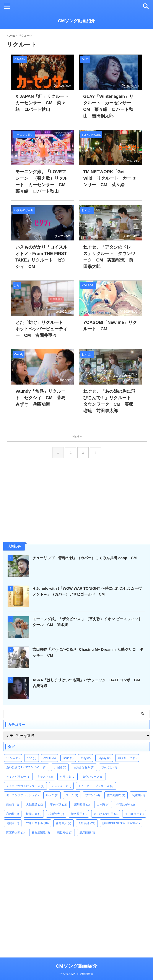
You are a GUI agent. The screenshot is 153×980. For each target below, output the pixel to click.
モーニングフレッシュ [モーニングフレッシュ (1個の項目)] (23, 795)
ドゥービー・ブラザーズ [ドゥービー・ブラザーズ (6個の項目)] (96, 786)
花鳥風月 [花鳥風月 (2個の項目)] (63, 823)
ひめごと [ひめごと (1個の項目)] (109, 767)
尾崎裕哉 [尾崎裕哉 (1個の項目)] (82, 805)
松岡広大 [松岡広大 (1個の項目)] (34, 814)
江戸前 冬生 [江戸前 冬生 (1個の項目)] (134, 814)
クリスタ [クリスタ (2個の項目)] (68, 777)
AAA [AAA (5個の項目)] (32, 758)
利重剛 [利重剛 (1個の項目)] (139, 795)
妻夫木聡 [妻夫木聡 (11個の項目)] (59, 805)
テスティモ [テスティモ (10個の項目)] (61, 786)
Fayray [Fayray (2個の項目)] (104, 758)
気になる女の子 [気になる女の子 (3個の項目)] (106, 814)
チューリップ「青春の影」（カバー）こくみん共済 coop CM (88, 558)
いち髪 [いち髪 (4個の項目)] (60, 767)
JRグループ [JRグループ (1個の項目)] (127, 758)
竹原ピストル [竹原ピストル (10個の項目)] (37, 823)
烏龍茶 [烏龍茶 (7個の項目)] (13, 823)
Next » (77, 436)
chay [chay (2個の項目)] (85, 758)
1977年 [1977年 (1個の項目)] (13, 758)
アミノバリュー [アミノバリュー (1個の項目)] (18, 777)
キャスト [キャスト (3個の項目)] (45, 777)
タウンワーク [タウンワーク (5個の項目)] (93, 777)
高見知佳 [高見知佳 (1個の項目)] (65, 832)
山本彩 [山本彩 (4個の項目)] (103, 805)
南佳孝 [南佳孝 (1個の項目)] (13, 805)
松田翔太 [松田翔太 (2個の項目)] (56, 814)
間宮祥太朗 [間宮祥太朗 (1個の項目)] (15, 832)
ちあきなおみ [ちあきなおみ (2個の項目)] (84, 767)
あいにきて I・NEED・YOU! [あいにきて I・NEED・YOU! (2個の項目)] (26, 767)
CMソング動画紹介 (76, 21)
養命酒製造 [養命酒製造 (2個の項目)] (41, 832)
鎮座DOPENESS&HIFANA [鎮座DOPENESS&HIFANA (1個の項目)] (121, 823)
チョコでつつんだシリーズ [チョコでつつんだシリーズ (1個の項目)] (25, 786)
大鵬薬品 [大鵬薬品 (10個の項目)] (35, 805)
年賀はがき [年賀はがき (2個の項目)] (126, 805)
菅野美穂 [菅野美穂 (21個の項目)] (87, 823)
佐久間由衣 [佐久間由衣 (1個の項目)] (116, 795)
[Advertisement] (36, 506)
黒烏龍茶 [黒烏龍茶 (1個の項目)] (87, 832)
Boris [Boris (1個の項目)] (68, 758)
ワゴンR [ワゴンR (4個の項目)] (93, 795)
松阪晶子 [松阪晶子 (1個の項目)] (79, 814)
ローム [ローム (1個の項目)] (72, 795)
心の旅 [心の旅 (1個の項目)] (13, 814)
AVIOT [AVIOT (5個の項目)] (50, 758)
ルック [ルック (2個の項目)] (52, 795)
